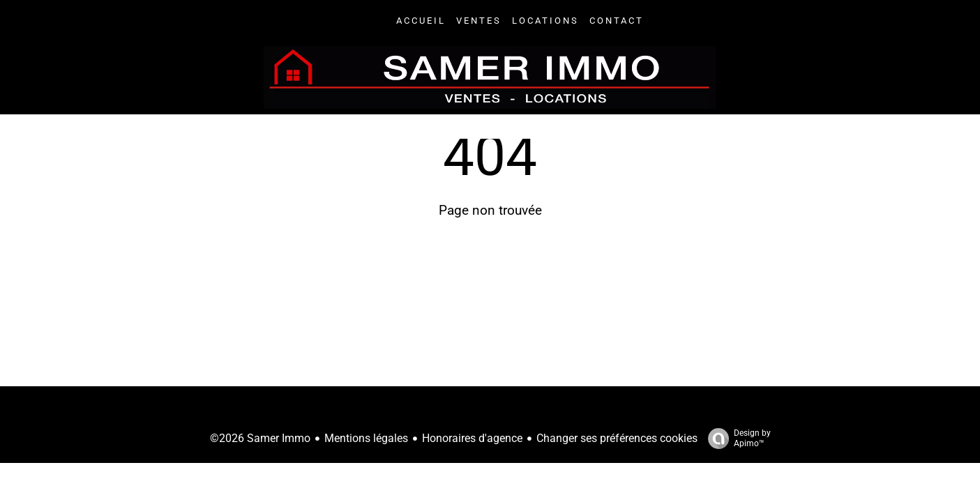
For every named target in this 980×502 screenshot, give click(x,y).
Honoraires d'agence (472, 438)
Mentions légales (366, 438)
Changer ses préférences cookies (617, 438)
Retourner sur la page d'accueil (490, 273)
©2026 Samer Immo (260, 438)
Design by (736, 439)
